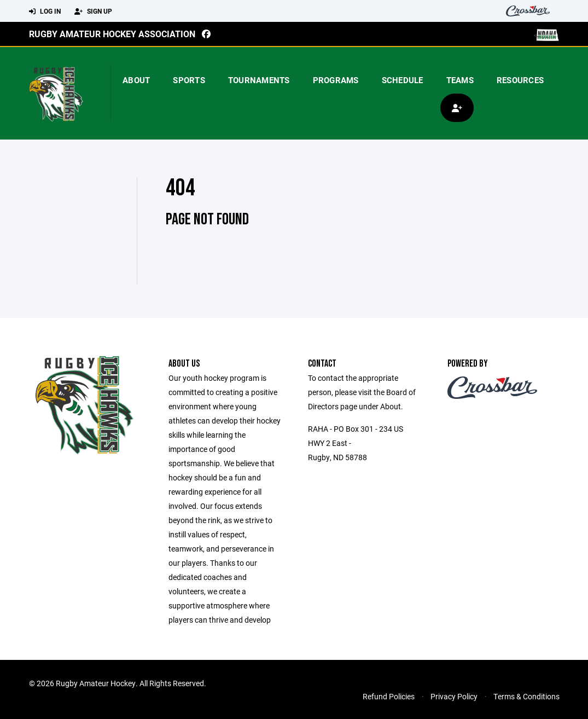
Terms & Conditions (526, 696)
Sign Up (93, 11)
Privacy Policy (454, 696)
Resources (520, 80)
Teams (460, 80)
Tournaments (259, 80)
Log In (45, 11)
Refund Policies (389, 696)
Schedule (403, 80)
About (136, 80)
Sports (189, 80)
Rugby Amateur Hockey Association (112, 34)
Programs (336, 80)
